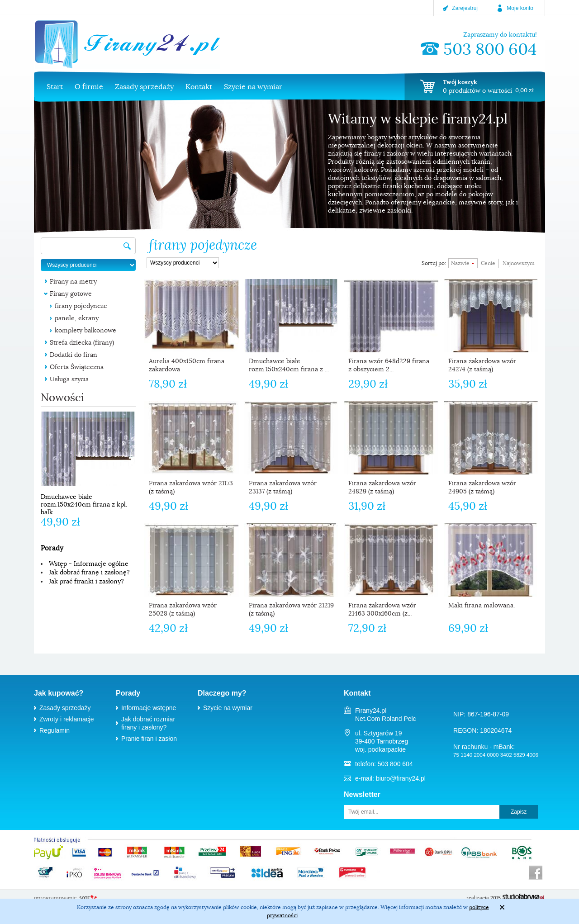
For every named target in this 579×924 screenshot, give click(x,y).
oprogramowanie (55, 898)
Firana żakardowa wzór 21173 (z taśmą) (191, 487)
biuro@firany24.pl (401, 778)
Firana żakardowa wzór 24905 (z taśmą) (482, 487)
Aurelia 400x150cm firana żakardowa (187, 365)
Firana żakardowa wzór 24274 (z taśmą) (482, 365)
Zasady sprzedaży (144, 87)
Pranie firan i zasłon (149, 739)
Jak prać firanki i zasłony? (86, 581)
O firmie (89, 87)
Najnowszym (519, 263)
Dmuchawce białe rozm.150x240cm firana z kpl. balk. (84, 504)
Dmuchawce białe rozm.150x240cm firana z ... (289, 365)
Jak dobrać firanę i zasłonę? (89, 572)
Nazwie (460, 263)
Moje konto (520, 8)
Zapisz (519, 812)
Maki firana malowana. (482, 605)
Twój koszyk (460, 82)
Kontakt (199, 87)
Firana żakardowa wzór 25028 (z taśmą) (183, 609)
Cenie (488, 263)
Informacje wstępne (149, 708)
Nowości (62, 398)
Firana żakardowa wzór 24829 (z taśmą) (382, 487)
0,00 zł (524, 90)
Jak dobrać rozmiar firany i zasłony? (148, 723)
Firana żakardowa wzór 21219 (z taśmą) (291, 609)
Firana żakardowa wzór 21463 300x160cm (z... (382, 609)
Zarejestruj (465, 8)
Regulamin (55, 730)
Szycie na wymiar (253, 87)
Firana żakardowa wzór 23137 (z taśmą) (283, 487)
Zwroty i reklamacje (67, 719)
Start (55, 87)
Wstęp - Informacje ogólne (89, 564)
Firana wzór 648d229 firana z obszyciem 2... (389, 365)
